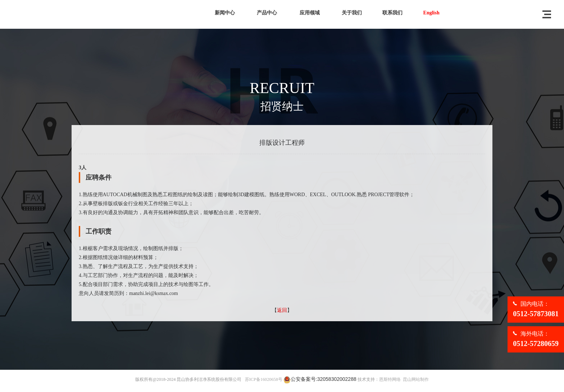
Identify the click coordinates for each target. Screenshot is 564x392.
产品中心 (267, 13)
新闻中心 (225, 13)
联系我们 (392, 13)
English (431, 13)
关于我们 (352, 13)
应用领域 (310, 13)
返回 (282, 310)
